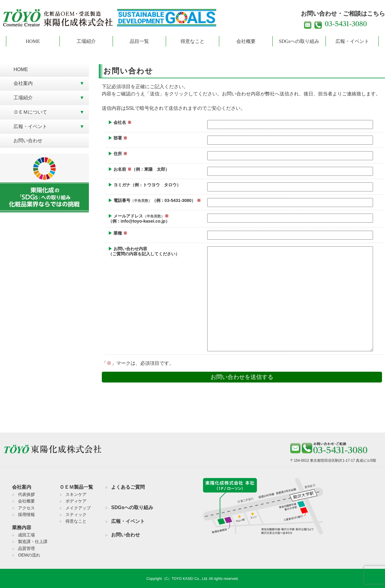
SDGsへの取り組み (299, 41)
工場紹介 (86, 41)
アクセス (26, 508)
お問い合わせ (28, 141)
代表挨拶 (26, 494)
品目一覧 (139, 41)
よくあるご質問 (128, 487)
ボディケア (76, 501)
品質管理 (26, 548)
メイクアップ (78, 508)
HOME (33, 41)
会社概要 (246, 41)
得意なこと (192, 41)
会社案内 (23, 83)
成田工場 (26, 535)
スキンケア (76, 494)
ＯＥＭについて (30, 112)
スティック (76, 514)
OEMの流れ (29, 555)
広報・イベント (352, 41)
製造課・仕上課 (33, 541)
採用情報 (26, 514)
